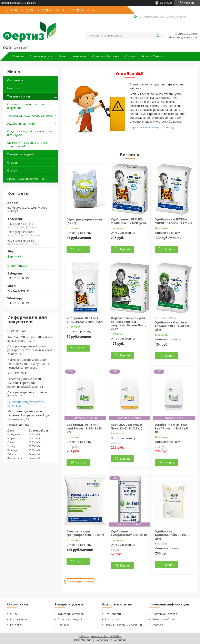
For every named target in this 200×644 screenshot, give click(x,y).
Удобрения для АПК (21, 123)
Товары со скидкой (20, 154)
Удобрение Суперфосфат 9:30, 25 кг (129, 533)
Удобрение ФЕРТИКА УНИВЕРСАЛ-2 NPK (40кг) (129, 221)
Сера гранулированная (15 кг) (84, 221)
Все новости (113, 614)
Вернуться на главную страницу (152, 127)
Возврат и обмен (164, 619)
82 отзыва (166, 3)
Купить (81, 249)
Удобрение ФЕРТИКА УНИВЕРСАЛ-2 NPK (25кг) (173, 221)
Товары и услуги (41, 56)
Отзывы (13, 162)
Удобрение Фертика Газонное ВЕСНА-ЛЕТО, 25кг (172, 326)
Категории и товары (71, 614)
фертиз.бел (15, 256)
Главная (18, 56)
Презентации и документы (26, 179)
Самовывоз (15, 80)
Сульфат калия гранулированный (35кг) (85, 533)
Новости (13, 88)
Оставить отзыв (186, 33)
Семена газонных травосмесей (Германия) (29, 106)
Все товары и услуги (80, 581)
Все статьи (112, 619)
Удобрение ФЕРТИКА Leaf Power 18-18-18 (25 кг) (84, 428)
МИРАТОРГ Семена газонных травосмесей (28, 144)
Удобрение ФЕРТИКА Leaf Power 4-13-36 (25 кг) (172, 428)
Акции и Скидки (152, 56)
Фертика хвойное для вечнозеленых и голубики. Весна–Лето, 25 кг (128, 323)
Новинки (63, 625)
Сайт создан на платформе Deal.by (100, 636)
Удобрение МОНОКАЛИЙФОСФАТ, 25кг (172, 535)
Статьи (130, 56)
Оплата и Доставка (106, 56)
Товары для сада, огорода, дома (30, 116)
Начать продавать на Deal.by (18, 3)
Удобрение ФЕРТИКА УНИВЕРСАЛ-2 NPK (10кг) (85, 320)
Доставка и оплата (165, 614)
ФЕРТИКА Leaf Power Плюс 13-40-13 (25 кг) (127, 427)
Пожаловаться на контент (110, 640)
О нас (62, 56)
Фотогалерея (19, 619)
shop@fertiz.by (17, 266)
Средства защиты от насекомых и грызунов (30, 133)
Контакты (79, 56)
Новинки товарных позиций (123, 625)
